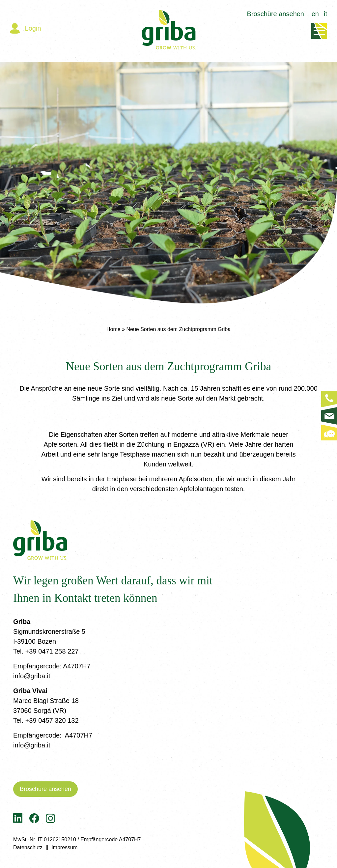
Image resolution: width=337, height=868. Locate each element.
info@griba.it (32, 676)
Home (113, 329)
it (325, 14)
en (315, 14)
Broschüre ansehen (276, 14)
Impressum (64, 847)
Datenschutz (28, 847)
